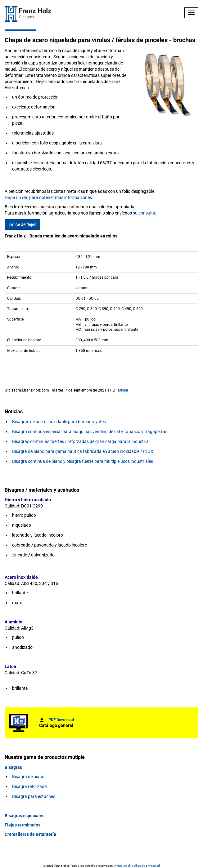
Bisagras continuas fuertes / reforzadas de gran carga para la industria (80, 441)
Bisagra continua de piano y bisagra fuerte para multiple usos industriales (83, 461)
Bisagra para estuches (34, 796)
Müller (123, 390)
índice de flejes (23, 224)
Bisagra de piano (28, 777)
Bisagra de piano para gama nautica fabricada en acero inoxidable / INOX (83, 451)
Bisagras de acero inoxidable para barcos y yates (59, 422)
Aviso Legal (122, 866)
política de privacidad (146, 866)
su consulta (144, 213)
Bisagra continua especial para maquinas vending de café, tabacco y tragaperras (90, 432)
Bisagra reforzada (29, 786)
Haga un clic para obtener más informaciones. (49, 197)
